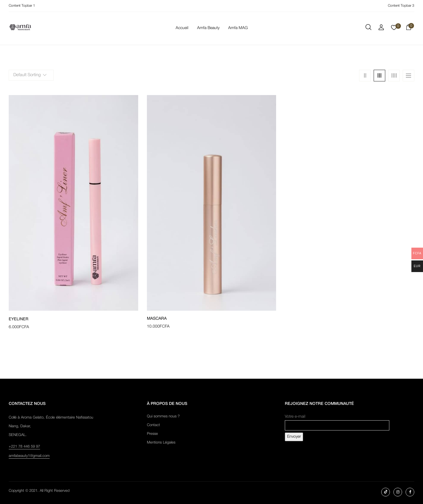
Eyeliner (19, 319)
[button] (408, 28)
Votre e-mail (337, 421)
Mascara (157, 319)
